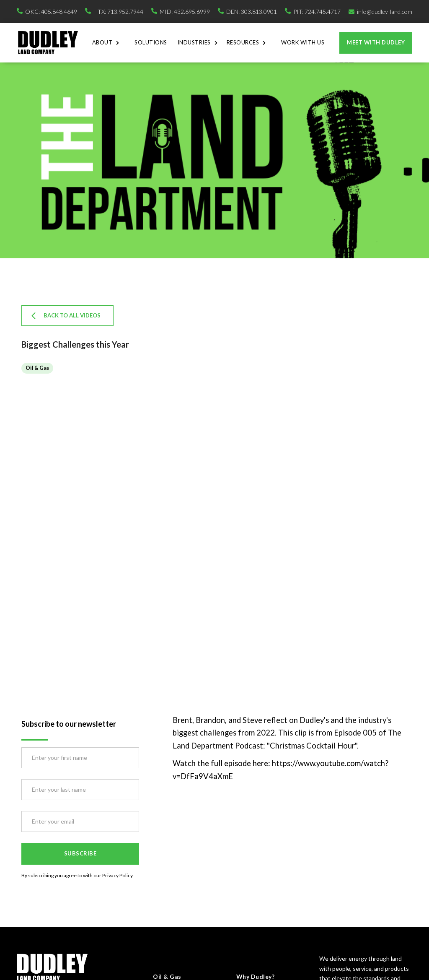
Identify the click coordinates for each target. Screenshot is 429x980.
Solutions (151, 42)
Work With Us (303, 42)
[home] (48, 42)
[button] (108, 43)
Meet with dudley (376, 42)
